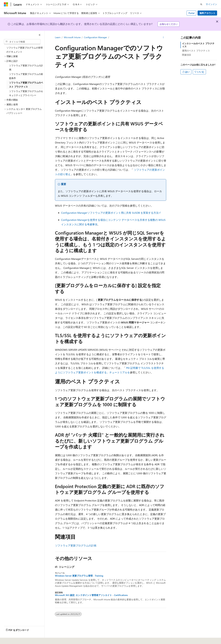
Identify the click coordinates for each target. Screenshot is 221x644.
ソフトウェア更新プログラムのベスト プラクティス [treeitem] (26, 85)
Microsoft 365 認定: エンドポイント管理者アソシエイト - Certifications (91, 595)
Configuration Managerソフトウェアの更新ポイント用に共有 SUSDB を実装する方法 (110, 213)
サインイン (211, 4)
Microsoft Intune (72, 37)
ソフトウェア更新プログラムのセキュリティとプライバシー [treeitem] (26, 93)
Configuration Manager (95, 37)
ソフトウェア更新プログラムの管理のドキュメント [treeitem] (25, 50)
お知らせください (169, 24)
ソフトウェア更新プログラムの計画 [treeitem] (26, 67)
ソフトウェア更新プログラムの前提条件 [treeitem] (26, 76)
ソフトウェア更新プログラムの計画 (76, 545)
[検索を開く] (201, 4)
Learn (58, 37)
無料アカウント (207, 13)
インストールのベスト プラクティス (198, 45)
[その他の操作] (163, 37)
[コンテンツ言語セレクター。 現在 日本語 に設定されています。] (11, 639)
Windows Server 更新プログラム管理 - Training (79, 576)
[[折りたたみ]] (40, 35)
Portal (191, 13)
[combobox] (22, 42)
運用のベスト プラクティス (196, 51)
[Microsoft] (6, 4)
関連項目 (187, 55)
